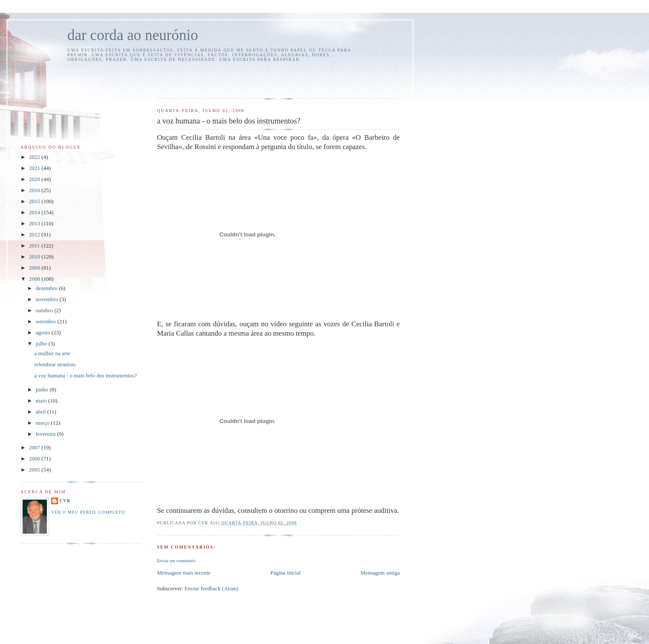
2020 (35, 179)
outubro (45, 310)
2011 (35, 246)
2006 (35, 459)
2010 (35, 257)
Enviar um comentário (176, 561)
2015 (35, 201)
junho (43, 390)
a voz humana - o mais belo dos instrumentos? (85, 375)
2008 (35, 279)
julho (42, 344)
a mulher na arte (52, 353)
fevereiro (46, 434)
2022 (35, 157)
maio (42, 401)
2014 (35, 212)
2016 (35, 190)
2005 (35, 470)
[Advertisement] (207, 79)
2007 (35, 447)
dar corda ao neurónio (133, 35)
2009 (35, 268)
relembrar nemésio (55, 364)
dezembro (48, 288)
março (43, 423)
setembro (47, 321)
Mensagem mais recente (184, 573)
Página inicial (285, 573)
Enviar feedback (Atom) (211, 588)
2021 (35, 168)
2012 (35, 234)
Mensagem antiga (380, 573)
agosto (44, 332)
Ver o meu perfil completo (88, 512)
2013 (35, 223)
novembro (48, 299)
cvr (65, 501)
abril (42, 412)
